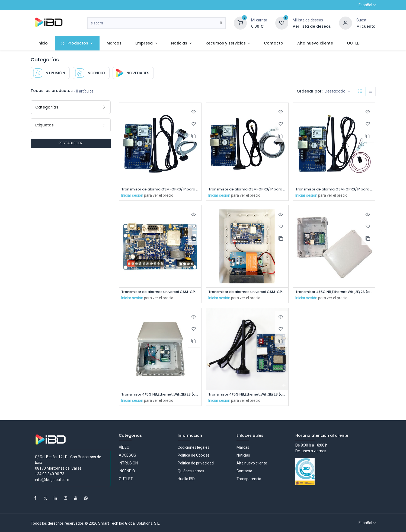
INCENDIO (127, 471)
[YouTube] (76, 498)
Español (365, 5)
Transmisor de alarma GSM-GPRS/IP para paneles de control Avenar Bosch (247, 189)
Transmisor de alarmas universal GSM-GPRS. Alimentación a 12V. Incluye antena (160, 293)
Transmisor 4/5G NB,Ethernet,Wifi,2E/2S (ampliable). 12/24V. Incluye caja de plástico (334, 293)
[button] (337, 91)
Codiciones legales (194, 447)
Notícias (243, 455)
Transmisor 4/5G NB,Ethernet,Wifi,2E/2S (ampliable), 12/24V (247, 396)
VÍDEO (124, 447)
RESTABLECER (71, 143)
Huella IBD (186, 479)
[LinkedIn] (55, 498)
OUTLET (126, 479)
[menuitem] (43, 43)
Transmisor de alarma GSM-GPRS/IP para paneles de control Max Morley (334, 189)
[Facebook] (35, 498)
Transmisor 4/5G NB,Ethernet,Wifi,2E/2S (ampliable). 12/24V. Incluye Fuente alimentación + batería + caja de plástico (160, 396)
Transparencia (249, 479)
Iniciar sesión (132, 196)
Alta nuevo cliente (252, 463)
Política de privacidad (196, 463)
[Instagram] (66, 498)
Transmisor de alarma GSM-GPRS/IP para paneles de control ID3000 (160, 189)
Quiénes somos (191, 471)
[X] (45, 498)
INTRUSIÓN (128, 463)
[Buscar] (221, 23)
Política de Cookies (194, 455)
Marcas (243, 447)
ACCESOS (127, 455)
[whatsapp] (86, 498)
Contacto (244, 471)
